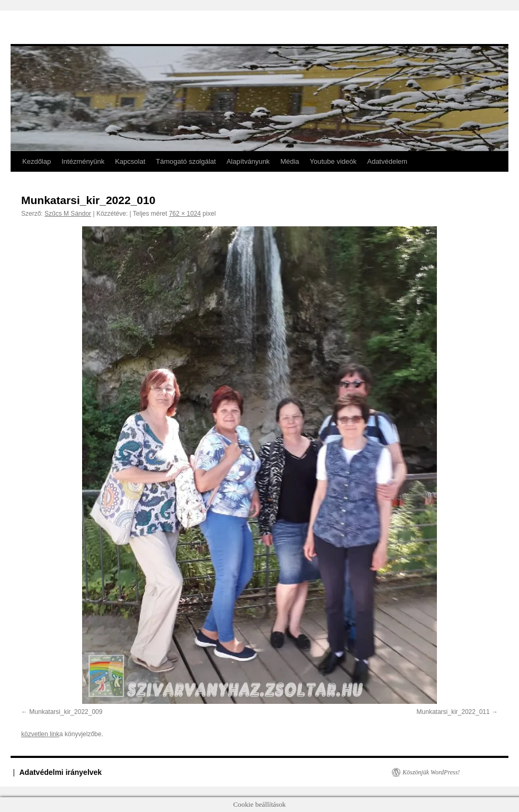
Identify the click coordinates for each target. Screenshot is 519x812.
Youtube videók (333, 161)
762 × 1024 (185, 214)
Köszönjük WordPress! (431, 772)
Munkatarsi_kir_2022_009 (66, 712)
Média (289, 161)
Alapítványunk (248, 161)
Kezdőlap (37, 161)
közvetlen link (40, 734)
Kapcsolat (130, 161)
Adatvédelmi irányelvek (61, 772)
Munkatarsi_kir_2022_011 (453, 712)
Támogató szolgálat (186, 161)
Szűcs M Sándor (68, 214)
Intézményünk (83, 161)
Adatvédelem (387, 161)
